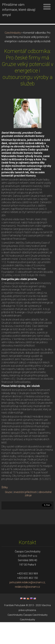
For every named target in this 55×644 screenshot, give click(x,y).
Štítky (5, 509)
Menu (47, 7)
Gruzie (9, 514)
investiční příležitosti (25, 514)
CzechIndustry (13, 55)
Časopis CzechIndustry (35, 637)
